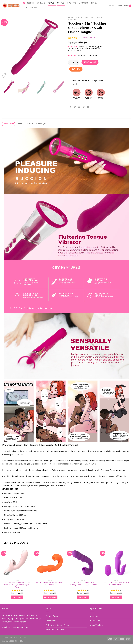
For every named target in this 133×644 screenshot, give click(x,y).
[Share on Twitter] (75, 107)
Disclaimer (51, 621)
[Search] (24, 3)
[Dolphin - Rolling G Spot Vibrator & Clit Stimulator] (116, 563)
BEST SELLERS (33, 3)
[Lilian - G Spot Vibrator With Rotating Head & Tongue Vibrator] (83, 563)
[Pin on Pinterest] (84, 107)
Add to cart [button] (17, 597)
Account (94, 616)
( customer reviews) (86, 38)
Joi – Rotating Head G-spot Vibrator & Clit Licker (50, 584)
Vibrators (84, 3)
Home (71, 18)
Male (43, 3)
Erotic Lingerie (32, 8)
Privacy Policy (52, 616)
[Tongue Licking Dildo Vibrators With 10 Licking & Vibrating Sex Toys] (17, 563)
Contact (14, 637)
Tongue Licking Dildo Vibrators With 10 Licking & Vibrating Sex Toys (17, 585)
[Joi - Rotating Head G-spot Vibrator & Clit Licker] (50, 563)
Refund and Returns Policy (58, 625)
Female (52, 3)
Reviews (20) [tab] (41, 124)
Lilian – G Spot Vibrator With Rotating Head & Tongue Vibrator (83, 584)
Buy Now (76, 69)
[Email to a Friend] (79, 107)
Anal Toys (72, 3)
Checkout (23, 637)
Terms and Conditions (56, 630)
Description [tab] (8, 124)
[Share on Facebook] (70, 107)
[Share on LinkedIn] (88, 107)
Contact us (95, 621)
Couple (61, 3)
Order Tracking (97, 625)
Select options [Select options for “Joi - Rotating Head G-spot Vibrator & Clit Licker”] (50, 597)
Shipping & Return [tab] (25, 124)
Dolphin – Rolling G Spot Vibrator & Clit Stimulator (116, 584)
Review (94, 3)
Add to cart (90, 62)
